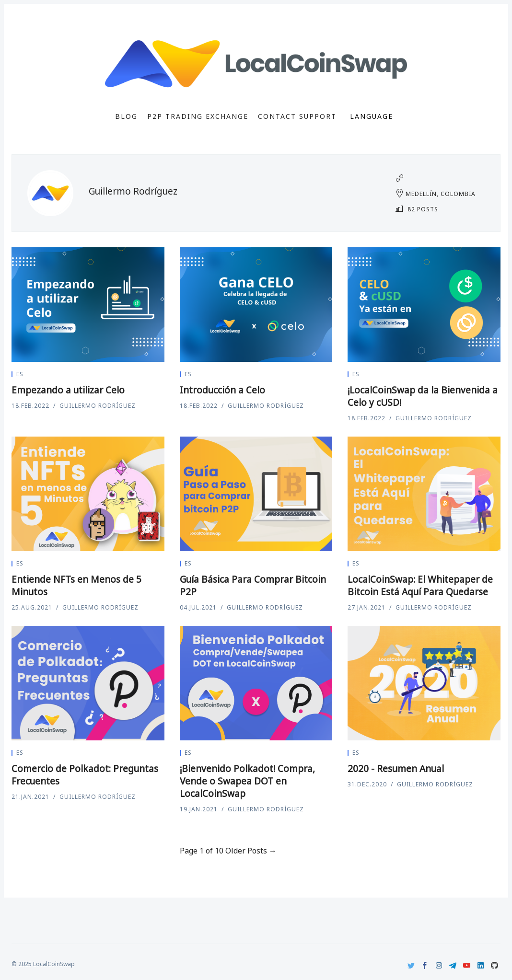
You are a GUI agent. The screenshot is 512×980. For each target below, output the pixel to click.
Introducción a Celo (222, 390)
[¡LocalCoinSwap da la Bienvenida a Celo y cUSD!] (424, 305)
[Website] (400, 179)
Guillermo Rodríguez (98, 406)
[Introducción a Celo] (256, 305)
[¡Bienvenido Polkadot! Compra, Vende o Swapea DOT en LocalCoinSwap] (256, 683)
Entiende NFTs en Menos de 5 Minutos (76, 586)
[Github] (495, 965)
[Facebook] (425, 965)
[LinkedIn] (481, 965)
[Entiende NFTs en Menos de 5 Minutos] (88, 494)
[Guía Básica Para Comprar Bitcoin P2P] (256, 494)
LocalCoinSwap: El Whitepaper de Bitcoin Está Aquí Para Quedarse (420, 586)
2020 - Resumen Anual (396, 769)
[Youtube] (467, 965)
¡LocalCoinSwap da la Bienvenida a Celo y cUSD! (423, 396)
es (20, 374)
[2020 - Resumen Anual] (424, 683)
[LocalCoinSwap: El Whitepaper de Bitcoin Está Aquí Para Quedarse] (424, 494)
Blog (126, 116)
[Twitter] (411, 965)
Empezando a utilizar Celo (68, 390)
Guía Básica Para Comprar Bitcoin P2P (253, 586)
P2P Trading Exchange (198, 116)
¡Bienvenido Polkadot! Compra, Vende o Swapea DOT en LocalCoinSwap (247, 781)
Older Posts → (251, 851)
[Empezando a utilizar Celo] (88, 305)
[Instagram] (439, 965)
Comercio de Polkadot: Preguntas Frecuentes (85, 775)
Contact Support (297, 116)
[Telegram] (453, 965)
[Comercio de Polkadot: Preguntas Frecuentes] (88, 683)
